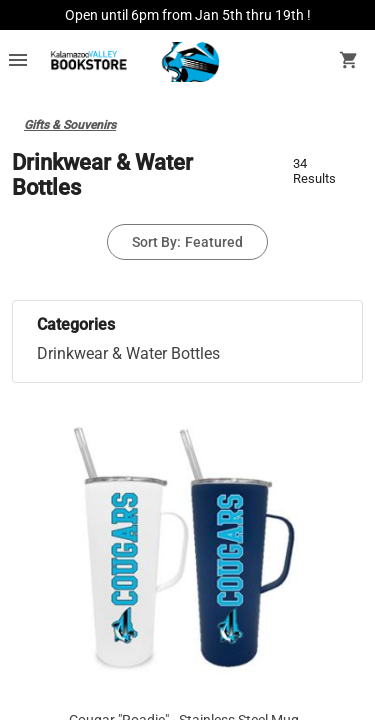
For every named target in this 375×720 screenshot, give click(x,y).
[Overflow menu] (18, 62)
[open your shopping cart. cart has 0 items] (349, 62)
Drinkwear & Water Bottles (128, 353)
